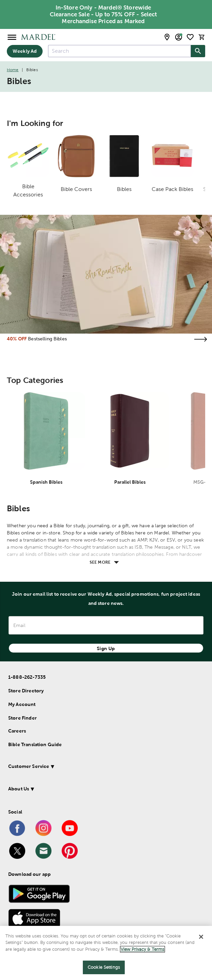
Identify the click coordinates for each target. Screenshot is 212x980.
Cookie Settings (104, 967)
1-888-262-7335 (27, 677)
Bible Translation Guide (35, 744)
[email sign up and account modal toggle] (179, 37)
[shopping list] (190, 37)
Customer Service (29, 766)
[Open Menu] (12, 37)
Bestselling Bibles (47, 339)
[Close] (201, 937)
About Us (19, 789)
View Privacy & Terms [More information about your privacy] (142, 949)
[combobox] (119, 51)
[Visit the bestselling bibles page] (200, 339)
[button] (98, 767)
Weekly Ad (25, 51)
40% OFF (17, 339)
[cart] (202, 37)
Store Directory (26, 691)
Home (13, 70)
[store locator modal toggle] (167, 37)
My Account (22, 704)
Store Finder (22, 718)
